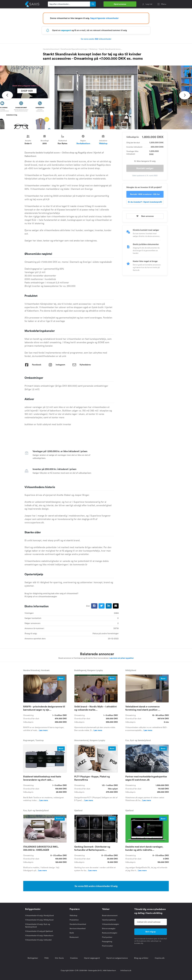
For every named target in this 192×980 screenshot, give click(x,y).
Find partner (107, 937)
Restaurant (74, 937)
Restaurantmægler (110, 933)
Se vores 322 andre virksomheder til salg (96, 886)
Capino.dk (160, 958)
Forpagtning (107, 941)
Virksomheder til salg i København (39, 935)
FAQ (46, 958)
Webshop (93, 49)
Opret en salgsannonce (117, 958)
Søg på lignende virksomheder (104, 18)
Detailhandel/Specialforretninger (74, 49)
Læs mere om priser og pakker (122, 658)
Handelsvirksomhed (51, 49)
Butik (72, 933)
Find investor (107, 946)
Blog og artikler (141, 958)
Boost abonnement (110, 915)
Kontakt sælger (145, 168)
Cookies (74, 958)
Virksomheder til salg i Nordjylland (39, 915)
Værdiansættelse (109, 920)
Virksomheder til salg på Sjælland (39, 931)
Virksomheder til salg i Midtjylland (39, 920)
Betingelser (33, 958)
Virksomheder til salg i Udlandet (38, 940)
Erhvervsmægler (109, 928)
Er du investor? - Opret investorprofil (145, 202)
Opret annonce (120, 4)
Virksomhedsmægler (110, 924)
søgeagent (66, 30)
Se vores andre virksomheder (96, 39)
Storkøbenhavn (83, 143)
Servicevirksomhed (78, 928)
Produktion (74, 920)
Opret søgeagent (92, 958)
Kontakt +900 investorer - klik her (145, 194)
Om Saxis (59, 958)
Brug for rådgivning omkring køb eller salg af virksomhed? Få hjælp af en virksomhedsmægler (51, 595)
